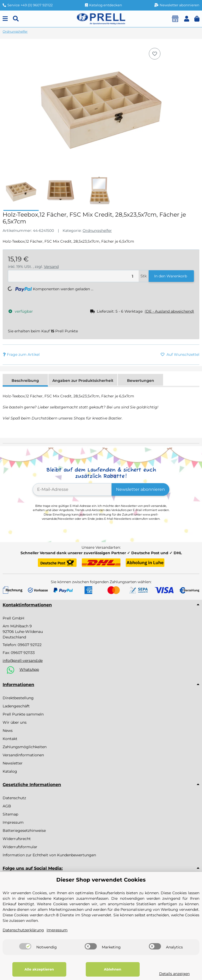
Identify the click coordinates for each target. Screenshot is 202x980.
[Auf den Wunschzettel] (155, 54)
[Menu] (5, 19)
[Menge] (73, 276)
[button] (187, 19)
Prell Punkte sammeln (23, 714)
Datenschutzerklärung (23, 930)
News (8, 731)
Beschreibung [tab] (25, 381)
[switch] (25, 946)
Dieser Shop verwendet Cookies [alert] (101, 880)
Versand (51, 267)
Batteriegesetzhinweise (24, 831)
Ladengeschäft (16, 706)
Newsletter (13, 763)
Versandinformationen (23, 755)
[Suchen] (16, 19)
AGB (7, 806)
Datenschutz (14, 798)
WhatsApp (29, 669)
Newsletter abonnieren (140, 489)
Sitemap (10, 814)
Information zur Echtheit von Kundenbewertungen (49, 855)
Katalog (10, 771)
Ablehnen (112, 969)
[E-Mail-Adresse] (72, 489)
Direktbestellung (18, 698)
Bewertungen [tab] (141, 381)
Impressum (13, 822)
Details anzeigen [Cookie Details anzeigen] (174, 974)
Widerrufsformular (20, 847)
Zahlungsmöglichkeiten (25, 747)
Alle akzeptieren (39, 969)
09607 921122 (30, 645)
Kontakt (10, 739)
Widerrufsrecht (17, 839)
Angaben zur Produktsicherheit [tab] (83, 381)
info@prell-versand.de (23, 661)
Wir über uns (15, 722)
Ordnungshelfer (97, 231)
